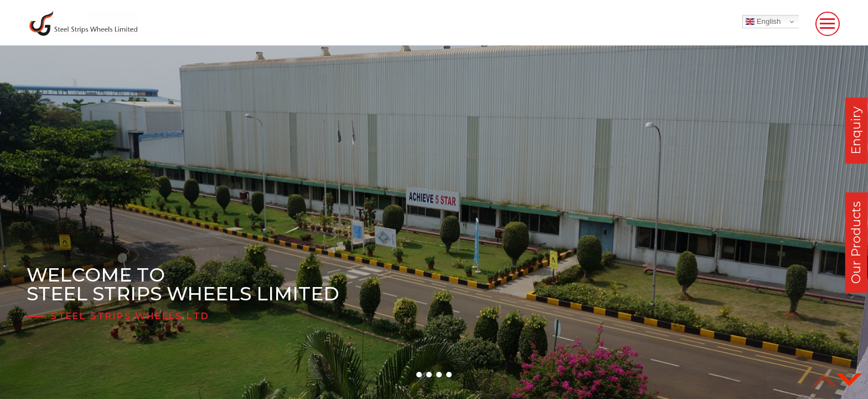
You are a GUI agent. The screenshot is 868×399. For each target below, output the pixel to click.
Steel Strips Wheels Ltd (130, 316)
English (763, 22)
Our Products (856, 242)
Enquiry (856, 131)
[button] (419, 375)
